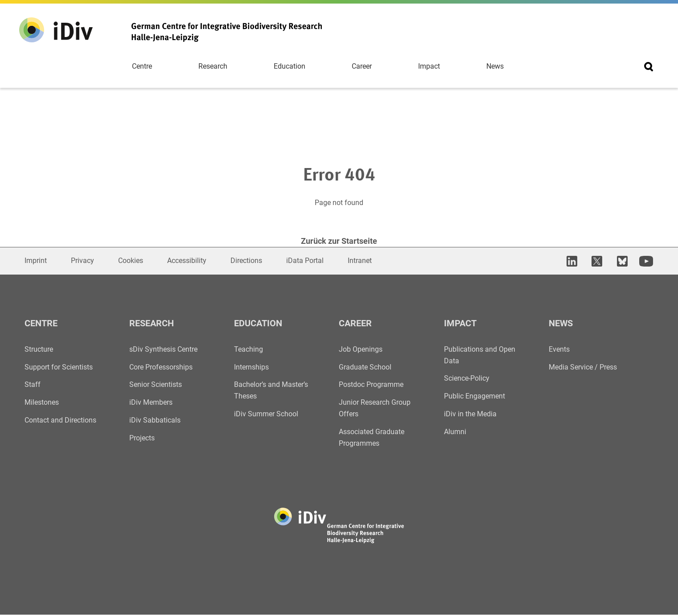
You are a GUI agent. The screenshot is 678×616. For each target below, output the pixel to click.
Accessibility (187, 261)
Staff (33, 385)
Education (290, 67)
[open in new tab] (575, 261)
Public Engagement (475, 397)
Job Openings (361, 350)
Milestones (42, 403)
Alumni (455, 433)
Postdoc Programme (371, 385)
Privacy (82, 261)
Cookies (131, 261)
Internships (251, 368)
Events (559, 350)
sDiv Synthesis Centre (163, 350)
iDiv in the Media (470, 415)
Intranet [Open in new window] (360, 261)
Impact (429, 67)
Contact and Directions (60, 421)
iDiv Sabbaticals (155, 421)
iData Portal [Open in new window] (305, 261)
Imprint (36, 261)
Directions (246, 261)
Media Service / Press (583, 368)
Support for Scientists (59, 368)
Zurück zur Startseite (339, 242)
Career (362, 67)
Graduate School (365, 368)
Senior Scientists (156, 385)
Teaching (249, 350)
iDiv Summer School (266, 415)
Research (213, 67)
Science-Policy (467, 379)
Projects (142, 439)
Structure (39, 350)
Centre (142, 67)
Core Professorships (161, 368)
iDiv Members (151, 403)
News (495, 67)
